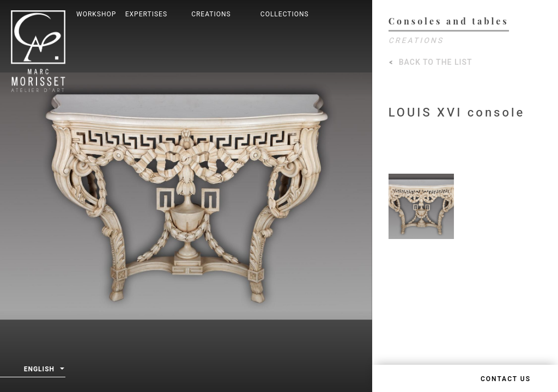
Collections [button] (285, 14)
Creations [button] (211, 14)
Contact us (506, 379)
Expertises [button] (146, 14)
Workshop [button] (96, 14)
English (44, 369)
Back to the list (436, 62)
